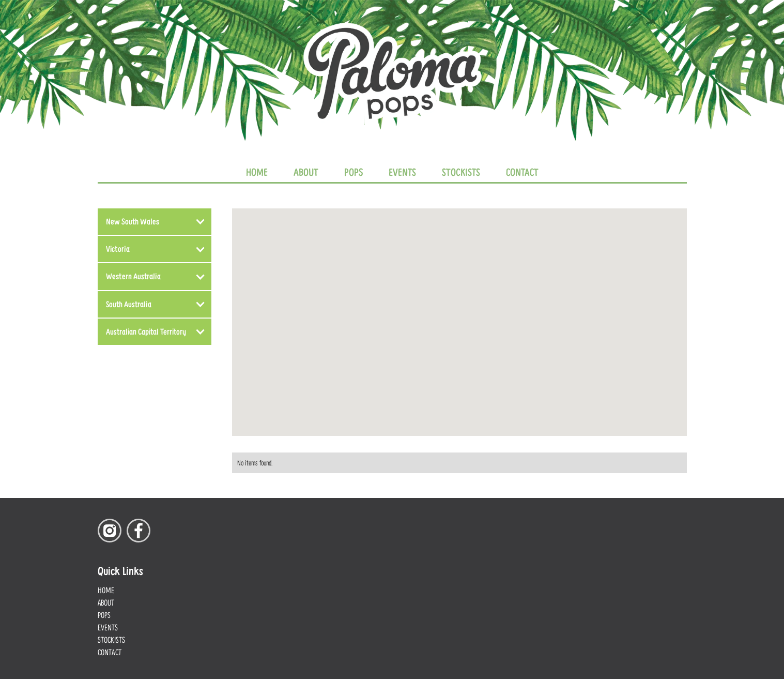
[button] (155, 222)
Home (257, 172)
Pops (353, 172)
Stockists (461, 172)
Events (402, 172)
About (306, 172)
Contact (522, 172)
